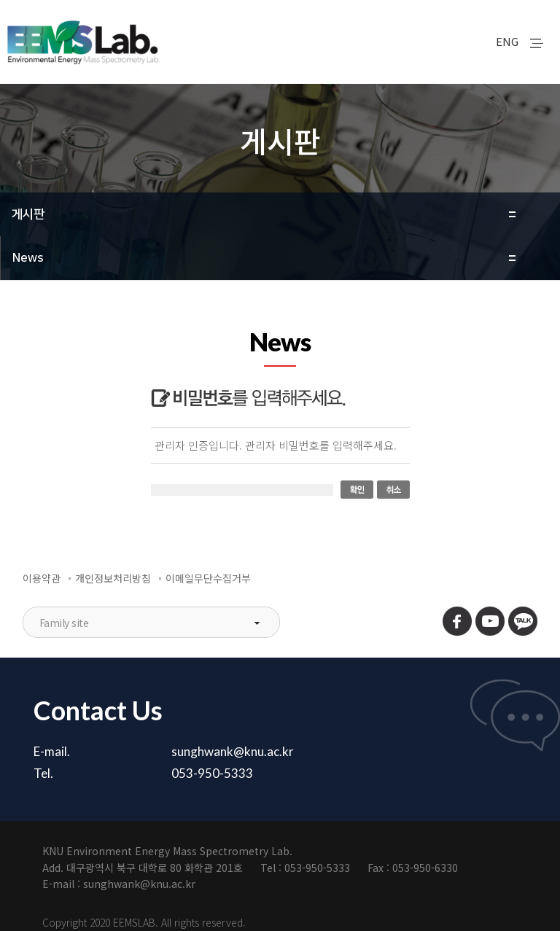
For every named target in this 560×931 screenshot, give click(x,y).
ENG (507, 41)
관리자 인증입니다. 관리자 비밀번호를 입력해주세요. (276, 445)
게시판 (28, 214)
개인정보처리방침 (113, 578)
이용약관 (42, 578)
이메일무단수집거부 (208, 578)
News (28, 258)
